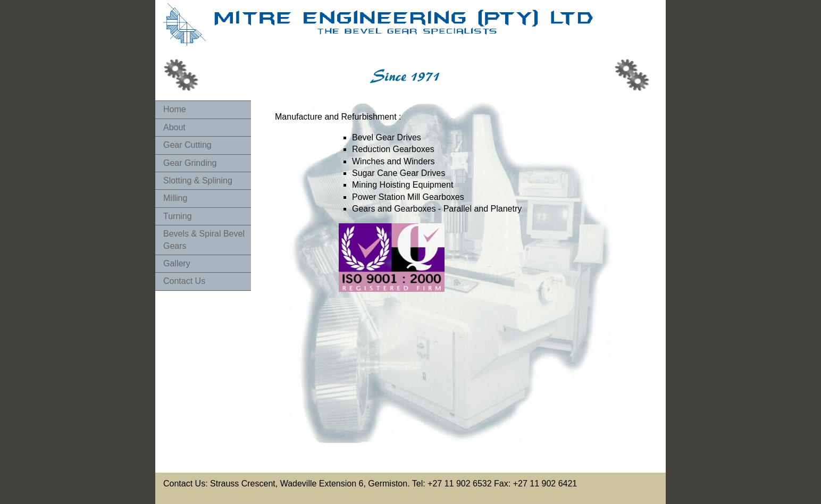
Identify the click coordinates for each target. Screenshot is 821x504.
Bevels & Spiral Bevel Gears (204, 240)
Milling (175, 198)
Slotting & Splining (198, 180)
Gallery (177, 263)
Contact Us (184, 281)
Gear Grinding (190, 163)
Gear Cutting (187, 145)
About (174, 127)
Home (175, 109)
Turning (178, 216)
